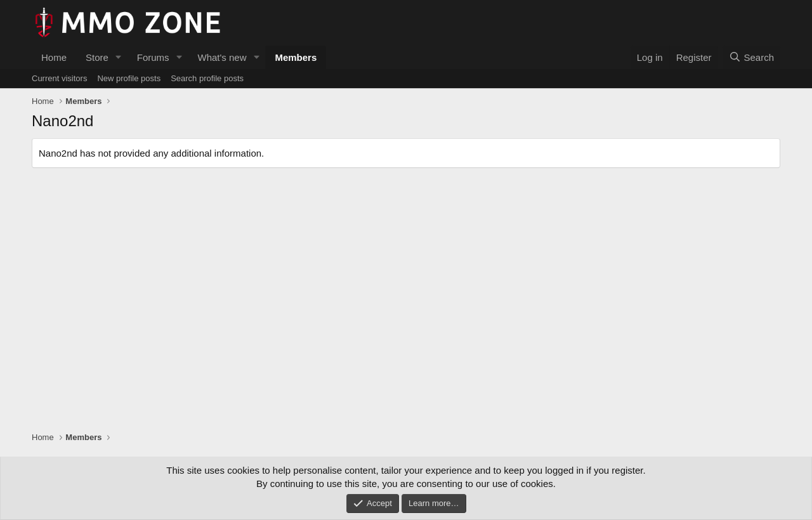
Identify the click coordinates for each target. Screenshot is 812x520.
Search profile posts (207, 78)
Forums (153, 57)
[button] (119, 57)
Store (97, 57)
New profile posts (129, 78)
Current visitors (59, 78)
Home (54, 57)
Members (296, 57)
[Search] (751, 57)
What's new (222, 57)
